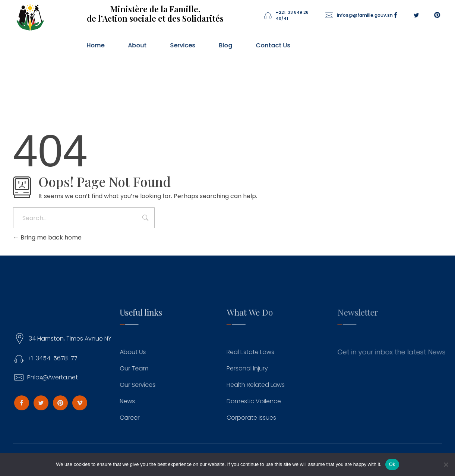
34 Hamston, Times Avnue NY (76, 339)
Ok (392, 464)
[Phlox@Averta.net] (25, 378)
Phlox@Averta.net (59, 377)
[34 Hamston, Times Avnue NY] (26, 339)
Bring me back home (47, 237)
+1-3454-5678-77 (58, 358)
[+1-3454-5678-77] (25, 359)
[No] (446, 464)
